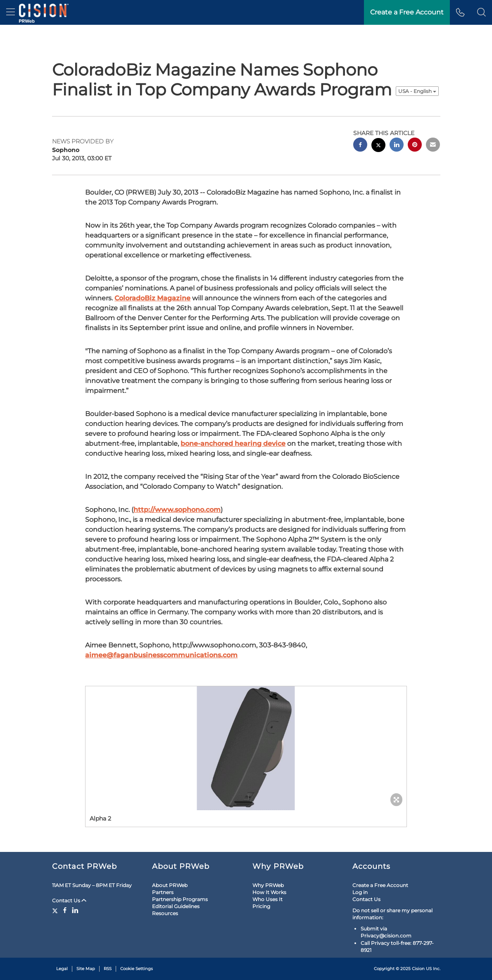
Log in (360, 892)
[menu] (11, 12)
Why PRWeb (268, 885)
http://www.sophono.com (177, 510)
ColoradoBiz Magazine (152, 298)
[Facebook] (65, 910)
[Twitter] (56, 910)
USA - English (417, 91)
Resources (165, 913)
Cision (418, 969)
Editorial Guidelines (176, 906)
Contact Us (69, 900)
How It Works (269, 892)
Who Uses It (267, 899)
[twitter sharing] (378, 146)
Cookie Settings (137, 969)
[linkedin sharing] (397, 146)
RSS (108, 969)
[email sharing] (433, 146)
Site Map (86, 969)
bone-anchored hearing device (233, 444)
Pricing (261, 906)
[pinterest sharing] (415, 146)
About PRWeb (170, 885)
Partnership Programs (180, 899)
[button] (481, 12)
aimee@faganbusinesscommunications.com (161, 655)
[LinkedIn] (75, 910)
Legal (62, 969)
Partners (163, 892)
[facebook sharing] (360, 146)
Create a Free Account (380, 885)
